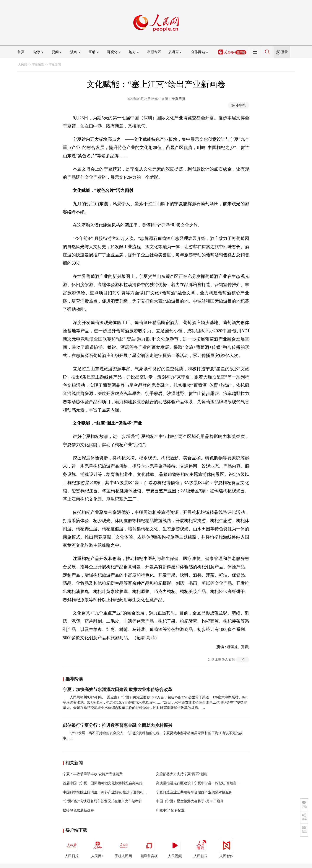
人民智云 (201, 848)
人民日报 (72, 848)
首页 (21, 52)
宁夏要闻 (55, 65)
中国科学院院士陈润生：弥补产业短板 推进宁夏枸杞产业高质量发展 (115, 792)
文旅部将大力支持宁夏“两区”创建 (182, 774)
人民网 (23, 65)
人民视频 (175, 848)
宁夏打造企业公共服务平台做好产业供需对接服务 (194, 792)
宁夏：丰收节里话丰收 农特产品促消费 (93, 774)
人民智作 (226, 848)
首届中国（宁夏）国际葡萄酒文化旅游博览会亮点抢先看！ (108, 783)
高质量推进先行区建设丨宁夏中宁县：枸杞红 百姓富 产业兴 (202, 783)
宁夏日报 (179, 99)
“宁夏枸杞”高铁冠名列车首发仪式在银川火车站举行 (102, 801)
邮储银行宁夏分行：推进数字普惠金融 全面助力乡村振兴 (118, 725)
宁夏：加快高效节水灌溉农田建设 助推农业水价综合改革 (118, 689)
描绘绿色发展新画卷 (78, 810)
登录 (284, 52)
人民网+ (97, 848)
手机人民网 (123, 848)
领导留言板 (149, 848)
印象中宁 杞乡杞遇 (170, 810)
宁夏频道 (38, 65)
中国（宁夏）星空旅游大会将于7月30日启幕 (190, 801)
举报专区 (154, 52)
